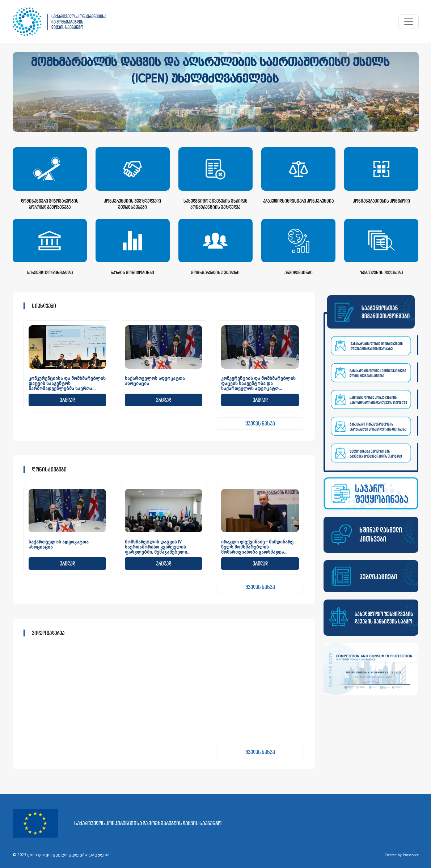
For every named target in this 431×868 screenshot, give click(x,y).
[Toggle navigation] (409, 22)
